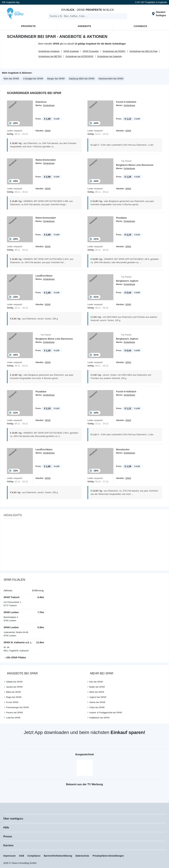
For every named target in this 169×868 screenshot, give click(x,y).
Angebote (84, 26)
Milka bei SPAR (13, 692)
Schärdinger (49, 105)
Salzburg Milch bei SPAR (82, 79)
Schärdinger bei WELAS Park (144, 51)
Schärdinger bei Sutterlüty (110, 56)
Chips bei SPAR (97, 707)
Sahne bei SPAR (97, 702)
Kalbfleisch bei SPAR (99, 718)
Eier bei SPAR (96, 682)
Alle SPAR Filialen (16, 657)
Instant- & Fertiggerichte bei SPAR (106, 713)
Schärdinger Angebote (49, 51)
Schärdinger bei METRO (50, 56)
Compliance (34, 856)
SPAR (48, 131)
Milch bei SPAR (97, 692)
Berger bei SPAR (56, 79)
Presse (8, 836)
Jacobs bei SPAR (14, 687)
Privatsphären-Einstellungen (108, 856)
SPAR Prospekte (91, 51)
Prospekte (28, 26)
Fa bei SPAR (12, 702)
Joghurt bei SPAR (98, 697)
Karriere (8, 845)
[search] (88, 16)
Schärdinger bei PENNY (114, 51)
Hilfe (6, 828)
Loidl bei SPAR (13, 718)
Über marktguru (13, 819)
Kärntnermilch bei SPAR (111, 79)
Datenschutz (82, 856)
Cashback (141, 26)
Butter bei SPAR (97, 687)
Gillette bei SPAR (14, 682)
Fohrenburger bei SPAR (17, 707)
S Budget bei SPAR (33, 79)
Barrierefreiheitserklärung (58, 856)
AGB (22, 856)
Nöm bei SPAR (11, 79)
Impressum (9, 856)
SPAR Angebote (71, 51)
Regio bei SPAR (14, 697)
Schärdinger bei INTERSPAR (79, 56)
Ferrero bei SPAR (15, 713)
